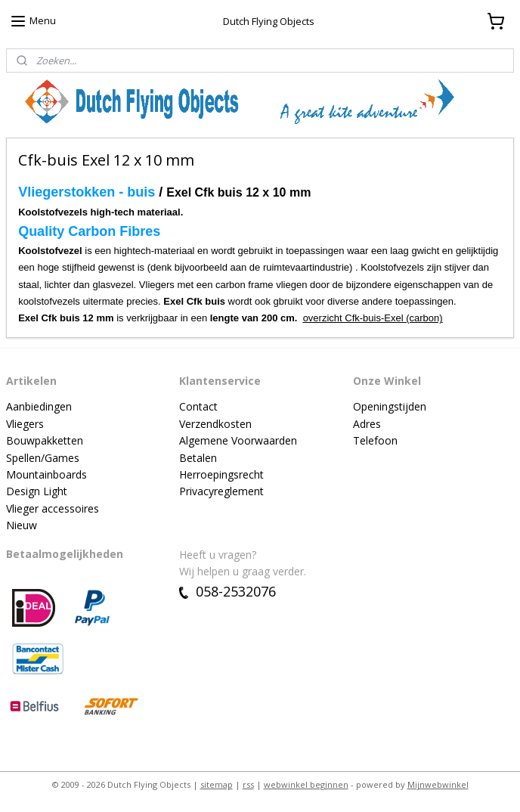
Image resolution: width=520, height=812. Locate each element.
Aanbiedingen (39, 406)
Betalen (198, 458)
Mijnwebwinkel (438, 784)
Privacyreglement (221, 491)
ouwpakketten (48, 440)
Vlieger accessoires (53, 508)
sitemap (217, 784)
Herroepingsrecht (221, 474)
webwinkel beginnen (306, 784)
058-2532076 (227, 591)
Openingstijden (390, 406)
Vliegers (25, 424)
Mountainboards (46, 474)
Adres (367, 424)
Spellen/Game (40, 458)
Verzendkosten (215, 424)
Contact (198, 406)
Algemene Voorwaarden (238, 440)
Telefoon (375, 440)
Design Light (37, 491)
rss (248, 784)
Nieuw (22, 525)
